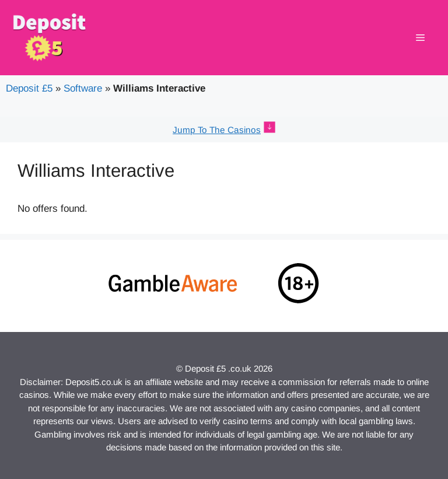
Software (83, 88)
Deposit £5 (29, 88)
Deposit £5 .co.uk (218, 368)
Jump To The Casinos (217, 130)
